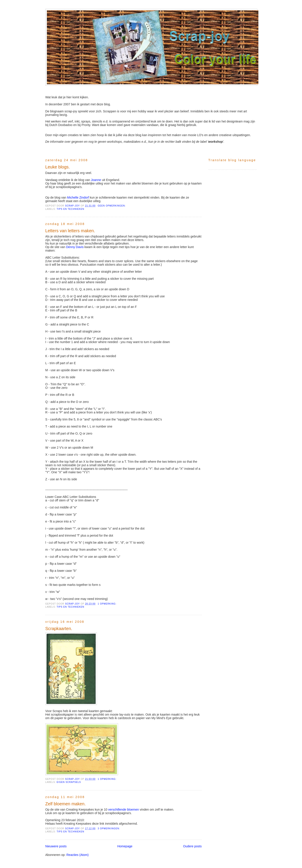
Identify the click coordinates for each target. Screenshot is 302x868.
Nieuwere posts (56, 846)
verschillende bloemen (124, 810)
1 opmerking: (107, 604)
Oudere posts (192, 846)
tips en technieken (70, 209)
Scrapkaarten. (59, 629)
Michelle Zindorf (78, 197)
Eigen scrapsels (69, 782)
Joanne (96, 180)
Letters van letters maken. (70, 231)
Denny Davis (75, 247)
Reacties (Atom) (77, 855)
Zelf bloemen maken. (66, 804)
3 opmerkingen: (109, 829)
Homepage (125, 846)
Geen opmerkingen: (112, 206)
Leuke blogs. (58, 167)
